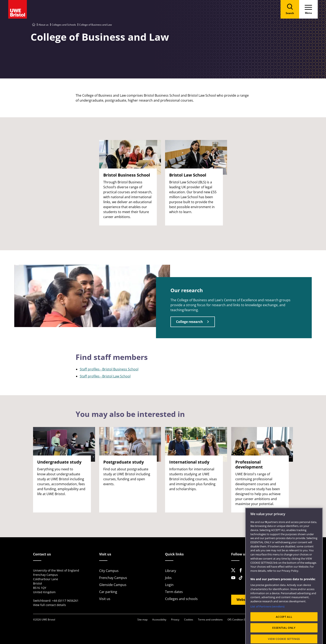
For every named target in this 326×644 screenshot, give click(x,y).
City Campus (109, 571)
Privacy (175, 620)
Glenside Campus (113, 585)
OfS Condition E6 (237, 620)
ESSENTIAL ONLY (284, 639)
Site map (142, 620)
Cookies (189, 620)
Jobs (168, 578)
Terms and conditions (210, 620)
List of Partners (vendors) (267, 618)
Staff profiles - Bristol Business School (109, 369)
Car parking (108, 592)
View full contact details (49, 605)
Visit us (105, 599)
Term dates (174, 592)
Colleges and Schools (64, 25)
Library (171, 571)
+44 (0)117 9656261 (65, 601)
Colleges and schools (181, 599)
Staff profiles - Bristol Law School (105, 376)
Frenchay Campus (113, 578)
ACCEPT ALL (284, 628)
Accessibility (159, 620)
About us (43, 25)
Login (169, 585)
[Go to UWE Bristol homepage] (34, 25)
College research (189, 322)
